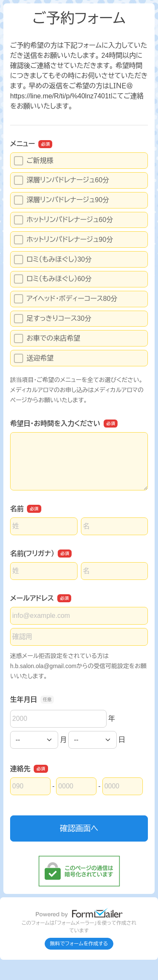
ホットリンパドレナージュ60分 (63, 220)
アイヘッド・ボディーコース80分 (66, 299)
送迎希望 (34, 358)
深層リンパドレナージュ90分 (62, 200)
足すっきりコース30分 (53, 319)
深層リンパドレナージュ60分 (62, 180)
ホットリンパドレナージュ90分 (63, 240)
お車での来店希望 (47, 338)
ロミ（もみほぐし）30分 (53, 260)
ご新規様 (34, 161)
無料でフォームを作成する (79, 944)
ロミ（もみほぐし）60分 (53, 279)
